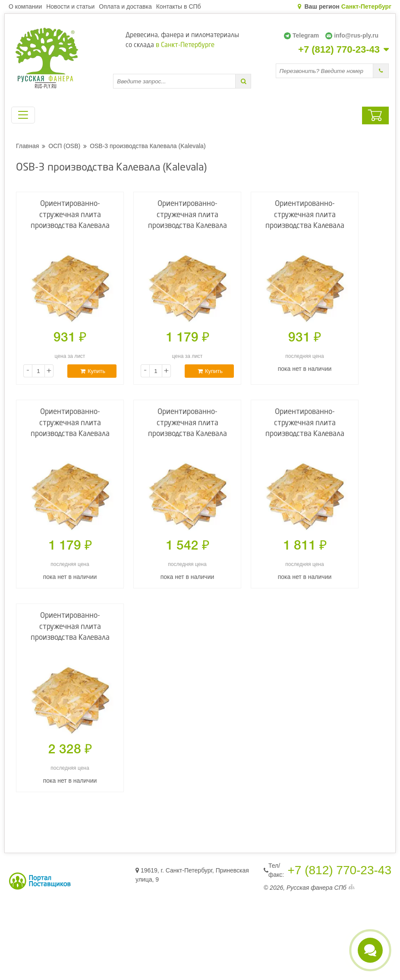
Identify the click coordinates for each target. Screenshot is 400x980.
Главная (27, 146)
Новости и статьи (70, 6)
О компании (25, 6)
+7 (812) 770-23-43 (339, 50)
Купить (93, 371)
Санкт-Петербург (366, 6)
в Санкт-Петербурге (185, 46)
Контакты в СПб (179, 6)
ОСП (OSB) (64, 146)
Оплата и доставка (125, 6)
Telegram (301, 36)
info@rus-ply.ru (352, 36)
